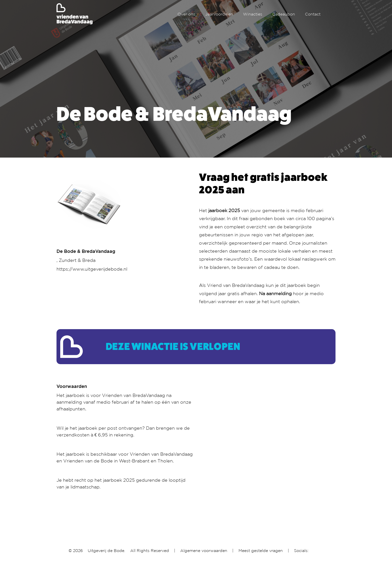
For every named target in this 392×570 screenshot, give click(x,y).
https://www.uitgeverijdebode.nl (92, 269)
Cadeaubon (284, 14)
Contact (313, 14)
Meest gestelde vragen (261, 550)
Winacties (253, 14)
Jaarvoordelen (219, 14)
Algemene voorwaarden (204, 550)
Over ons (186, 14)
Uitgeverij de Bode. (106, 550)
